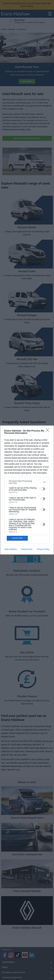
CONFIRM (17, 538)
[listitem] (27, 482)
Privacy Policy (43, 549)
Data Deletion (11, 549)
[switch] (43, 489)
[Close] (48, 431)
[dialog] (27, 490)
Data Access (27, 549)
